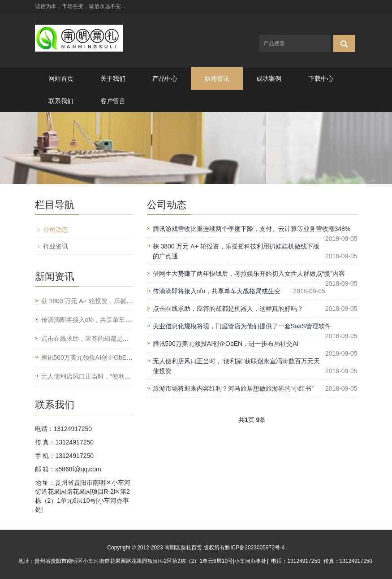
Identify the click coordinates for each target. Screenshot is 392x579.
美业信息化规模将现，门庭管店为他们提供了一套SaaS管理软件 (242, 326)
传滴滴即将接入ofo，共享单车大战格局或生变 (217, 291)
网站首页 (61, 78)
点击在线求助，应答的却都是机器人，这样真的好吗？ (228, 309)
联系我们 (61, 101)
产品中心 (165, 78)
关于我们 (113, 78)
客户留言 (113, 101)
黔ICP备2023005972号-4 (255, 548)
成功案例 (269, 78)
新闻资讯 (217, 78)
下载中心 (321, 78)
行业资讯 (56, 246)
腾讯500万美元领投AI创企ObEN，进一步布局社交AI (226, 344)
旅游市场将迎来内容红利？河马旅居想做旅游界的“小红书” (233, 388)
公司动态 (56, 230)
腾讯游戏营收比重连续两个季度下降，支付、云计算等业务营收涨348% (252, 229)
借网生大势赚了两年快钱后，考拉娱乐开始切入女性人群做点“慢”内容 (249, 274)
